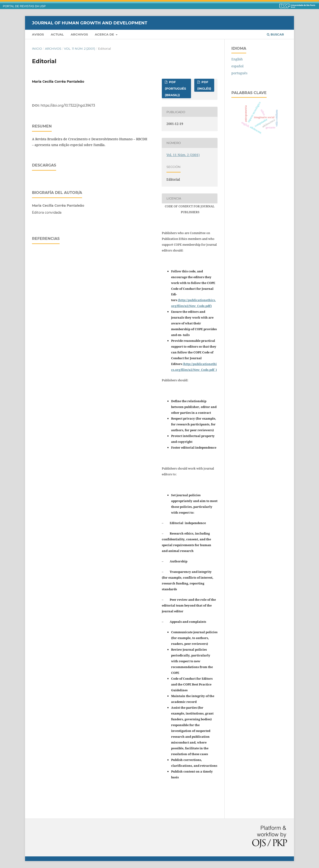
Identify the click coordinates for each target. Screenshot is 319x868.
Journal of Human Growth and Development (90, 23)
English (237, 59)
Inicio (37, 49)
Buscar (275, 34)
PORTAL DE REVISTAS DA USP (24, 6)
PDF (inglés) (204, 85)
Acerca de (105, 34)
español (237, 66)
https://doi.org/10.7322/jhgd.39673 (68, 105)
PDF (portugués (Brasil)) (175, 88)
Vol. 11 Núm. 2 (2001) (80, 49)
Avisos (38, 34)
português (239, 73)
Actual (57, 34)
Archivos (79, 34)
